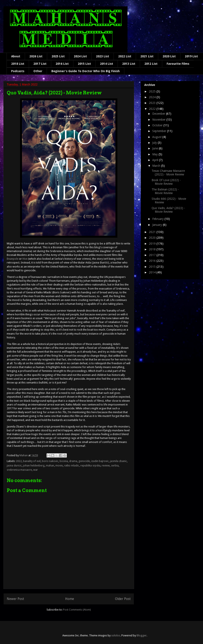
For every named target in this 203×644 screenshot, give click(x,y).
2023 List (103, 56)
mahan (50, 465)
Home (70, 599)
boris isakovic (50, 461)
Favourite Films (178, 64)
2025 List (58, 56)
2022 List (125, 56)
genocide (84, 461)
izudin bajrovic (100, 461)
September (160, 131)
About (16, 56)
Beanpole (13, 259)
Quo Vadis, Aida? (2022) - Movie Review (168, 210)
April (156, 160)
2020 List (169, 56)
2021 (153, 232)
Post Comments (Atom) (77, 610)
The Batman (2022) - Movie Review (165, 191)
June (156, 148)
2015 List (84, 64)
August (157, 137)
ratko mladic (72, 465)
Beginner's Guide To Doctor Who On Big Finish (86, 71)
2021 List (147, 56)
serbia (115, 465)
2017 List (40, 64)
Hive (25, 259)
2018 (153, 249)
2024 (153, 97)
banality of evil (32, 461)
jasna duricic (14, 465)
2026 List (36, 56)
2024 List (80, 56)
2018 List (18, 64)
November (159, 120)
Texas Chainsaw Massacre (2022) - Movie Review (168, 173)
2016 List (62, 64)
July (155, 143)
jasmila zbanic (118, 461)
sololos (116, 635)
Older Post (123, 599)
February (158, 219)
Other (38, 71)
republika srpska (90, 465)
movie (59, 465)
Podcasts (18, 71)
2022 (19, 461)
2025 (153, 91)
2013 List (129, 64)
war (36, 470)
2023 (153, 103)
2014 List (107, 64)
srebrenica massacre (19, 470)
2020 (153, 238)
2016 (153, 261)
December (159, 114)
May (155, 154)
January (158, 225)
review (106, 465)
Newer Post (15, 599)
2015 (153, 267)
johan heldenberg (34, 465)
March (157, 166)
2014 (153, 272)
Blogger (142, 635)
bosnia (64, 461)
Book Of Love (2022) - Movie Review (166, 182)
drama (73, 461)
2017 (153, 255)
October (158, 125)
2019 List (191, 56)
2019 (153, 244)
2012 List (151, 64)
